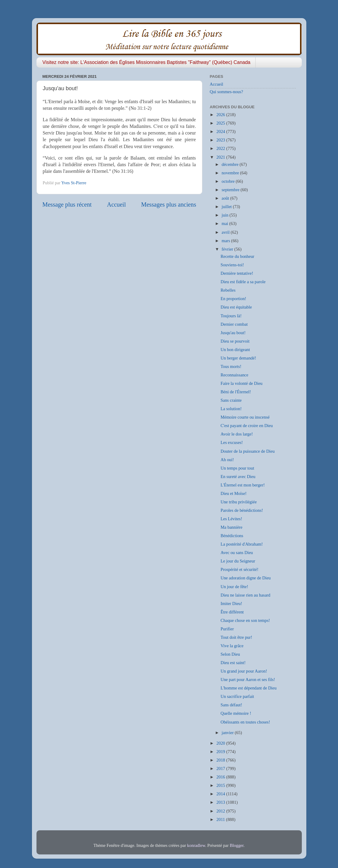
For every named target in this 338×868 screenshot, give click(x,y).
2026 (221, 115)
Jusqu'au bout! (233, 333)
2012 (221, 811)
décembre (231, 164)
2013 (221, 802)
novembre (231, 173)
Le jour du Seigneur (238, 561)
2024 (221, 131)
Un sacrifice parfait (237, 696)
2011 (221, 819)
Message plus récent (67, 204)
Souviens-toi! (232, 265)
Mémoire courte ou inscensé (245, 417)
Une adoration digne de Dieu (245, 578)
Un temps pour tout (237, 468)
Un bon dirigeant (235, 350)
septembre (231, 190)
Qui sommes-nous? (227, 92)
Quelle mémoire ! (236, 713)
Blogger (237, 845)
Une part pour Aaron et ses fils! (248, 680)
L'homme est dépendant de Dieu (248, 688)
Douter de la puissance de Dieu (247, 451)
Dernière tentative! (237, 273)
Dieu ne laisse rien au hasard (245, 595)
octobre (229, 181)
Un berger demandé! (238, 358)
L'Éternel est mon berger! (243, 485)
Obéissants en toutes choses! (245, 722)
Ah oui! (227, 460)
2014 (221, 794)
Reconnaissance (234, 375)
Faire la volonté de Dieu (241, 383)
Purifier (227, 629)
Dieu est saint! (233, 663)
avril (226, 232)
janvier (228, 733)
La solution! (231, 409)
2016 (221, 777)
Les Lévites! (231, 519)
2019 (221, 752)
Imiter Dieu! (231, 603)
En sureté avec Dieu (238, 477)
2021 (221, 157)
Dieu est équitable (236, 307)
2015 (221, 785)
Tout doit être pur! (236, 637)
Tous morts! (231, 366)
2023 (221, 140)
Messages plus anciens (169, 204)
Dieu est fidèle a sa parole (243, 282)
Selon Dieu (230, 654)
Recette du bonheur (237, 256)
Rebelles (228, 290)
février (228, 249)
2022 (221, 148)
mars (226, 241)
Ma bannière (231, 527)
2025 (221, 123)
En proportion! (233, 299)
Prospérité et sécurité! (239, 569)
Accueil (117, 204)
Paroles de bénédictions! (242, 510)
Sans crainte (231, 400)
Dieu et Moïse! (233, 493)
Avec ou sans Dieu (237, 553)
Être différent (232, 612)
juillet (227, 207)
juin (226, 215)
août (226, 198)
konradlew (196, 845)
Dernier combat (234, 324)
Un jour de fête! (234, 587)
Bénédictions (232, 536)
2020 (221, 743)
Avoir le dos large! (237, 434)
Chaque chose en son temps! (245, 620)
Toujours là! (231, 316)
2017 (221, 768)
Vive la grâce (232, 646)
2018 (221, 760)
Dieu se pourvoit (235, 341)
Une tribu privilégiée (238, 502)
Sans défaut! (231, 705)
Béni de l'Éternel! (236, 392)
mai (225, 223)
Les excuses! (232, 442)
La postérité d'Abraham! (242, 544)
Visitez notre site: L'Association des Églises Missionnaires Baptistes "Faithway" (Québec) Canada (147, 62)
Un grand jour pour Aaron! (244, 671)
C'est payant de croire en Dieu (246, 426)
